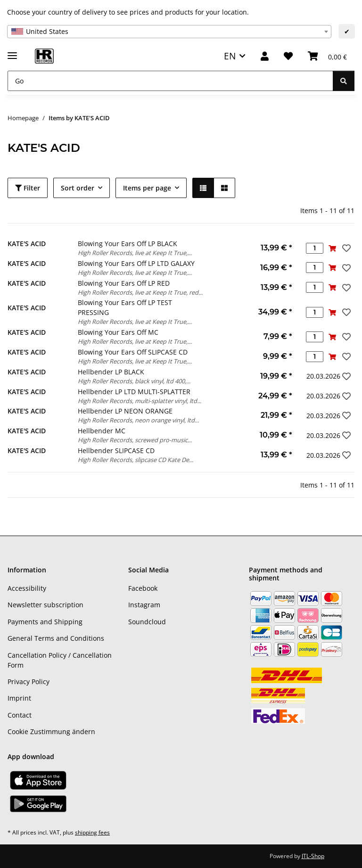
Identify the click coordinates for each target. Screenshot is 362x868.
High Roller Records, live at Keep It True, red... (140, 292)
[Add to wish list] (346, 248)
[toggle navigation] (12, 52)
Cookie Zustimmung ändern (51, 732)
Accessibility (27, 588)
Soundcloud (147, 622)
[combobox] (169, 32)
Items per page (147, 188)
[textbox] (169, 32)
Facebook (143, 588)
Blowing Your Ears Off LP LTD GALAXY (136, 263)
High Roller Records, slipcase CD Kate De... (136, 460)
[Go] (170, 81)
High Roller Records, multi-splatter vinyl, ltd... (140, 401)
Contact (20, 715)
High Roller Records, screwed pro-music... (135, 440)
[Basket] (327, 56)
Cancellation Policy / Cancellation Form (60, 660)
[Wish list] (288, 56)
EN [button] (230, 56)
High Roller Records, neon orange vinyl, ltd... (138, 420)
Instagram (144, 605)
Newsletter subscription (45, 605)
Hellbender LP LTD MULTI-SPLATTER (134, 392)
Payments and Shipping (45, 622)
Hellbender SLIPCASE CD (116, 451)
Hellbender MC (102, 431)
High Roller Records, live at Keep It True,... (135, 253)
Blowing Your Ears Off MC (118, 332)
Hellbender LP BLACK (111, 372)
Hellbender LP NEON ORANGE (125, 411)
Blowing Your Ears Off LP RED (124, 283)
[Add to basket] (332, 248)
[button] (265, 56)
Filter (28, 188)
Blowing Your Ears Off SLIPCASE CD (133, 352)
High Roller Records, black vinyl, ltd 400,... (134, 381)
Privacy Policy (29, 682)
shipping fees (92, 832)
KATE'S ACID (27, 244)
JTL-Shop (313, 856)
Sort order (78, 188)
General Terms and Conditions (56, 638)
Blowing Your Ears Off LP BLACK (128, 244)
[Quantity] (315, 248)
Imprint (19, 698)
